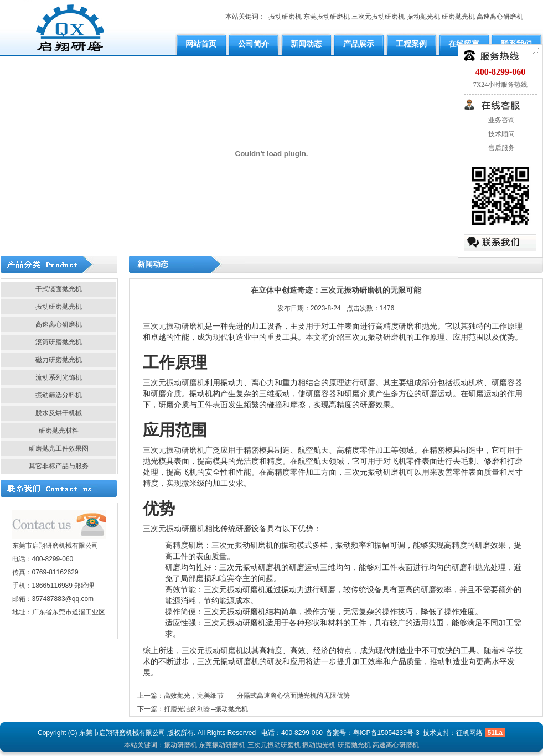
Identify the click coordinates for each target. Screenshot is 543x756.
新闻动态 (306, 44)
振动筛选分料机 (59, 395)
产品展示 (359, 44)
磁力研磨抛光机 (59, 360)
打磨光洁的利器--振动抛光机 (206, 709)
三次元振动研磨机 (378, 17)
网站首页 (201, 44)
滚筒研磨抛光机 (59, 342)
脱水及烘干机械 (59, 413)
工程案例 (411, 44)
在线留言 (464, 44)
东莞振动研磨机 (327, 17)
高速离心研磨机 (500, 17)
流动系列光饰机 (59, 377)
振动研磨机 (285, 17)
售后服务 (501, 148)
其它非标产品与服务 (59, 466)
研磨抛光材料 (59, 431)
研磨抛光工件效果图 (59, 448)
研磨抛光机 (458, 17)
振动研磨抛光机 (59, 307)
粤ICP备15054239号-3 (386, 733)
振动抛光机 (423, 17)
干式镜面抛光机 (59, 289)
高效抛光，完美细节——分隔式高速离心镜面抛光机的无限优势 (257, 696)
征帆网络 (469, 733)
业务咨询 (501, 120)
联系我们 (516, 44)
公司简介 (254, 44)
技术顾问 (501, 134)
